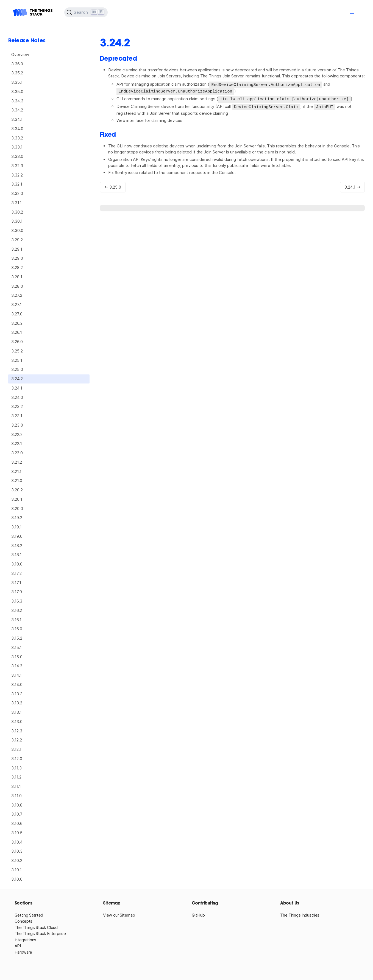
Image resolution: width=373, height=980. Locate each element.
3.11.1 (16, 786)
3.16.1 (16, 620)
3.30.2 (17, 212)
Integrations (25, 940)
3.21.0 (17, 481)
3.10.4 (17, 842)
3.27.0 (17, 314)
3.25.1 (17, 360)
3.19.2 (17, 518)
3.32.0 (17, 193)
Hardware (23, 952)
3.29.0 (17, 258)
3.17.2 (16, 573)
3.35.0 (17, 92)
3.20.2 (17, 490)
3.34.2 (17, 110)
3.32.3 (17, 166)
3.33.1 (17, 147)
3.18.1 (16, 555)
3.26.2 (17, 323)
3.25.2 (17, 351)
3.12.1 (16, 749)
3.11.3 (16, 768)
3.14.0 (17, 684)
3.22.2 (17, 434)
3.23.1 (17, 416)
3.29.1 (17, 249)
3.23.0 (17, 425)
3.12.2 (17, 740)
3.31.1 (16, 203)
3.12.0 (17, 759)
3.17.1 (16, 583)
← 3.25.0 (113, 186)
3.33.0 (17, 156)
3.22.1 (17, 443)
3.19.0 (17, 536)
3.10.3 (17, 851)
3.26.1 (17, 332)
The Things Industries (300, 915)
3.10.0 (17, 879)
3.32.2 (17, 175)
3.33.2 (17, 138)
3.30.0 (17, 230)
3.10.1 (16, 870)
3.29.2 (17, 240)
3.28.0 (17, 286)
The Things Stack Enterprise (40, 933)
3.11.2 (16, 777)
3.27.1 (16, 305)
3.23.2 (17, 406)
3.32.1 (17, 184)
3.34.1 (17, 119)
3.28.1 (17, 277)
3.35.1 (17, 82)
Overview (20, 54)
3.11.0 (16, 796)
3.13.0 (17, 722)
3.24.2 (17, 379)
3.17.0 (17, 592)
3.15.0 (17, 657)
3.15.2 (17, 638)
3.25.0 (17, 369)
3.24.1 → (352, 186)
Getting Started (29, 915)
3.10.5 (17, 833)
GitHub (198, 915)
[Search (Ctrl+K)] (86, 12)
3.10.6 (17, 823)
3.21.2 (17, 462)
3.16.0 (17, 629)
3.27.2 (17, 295)
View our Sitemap (119, 915)
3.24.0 (17, 397)
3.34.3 (17, 101)
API (18, 946)
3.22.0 (17, 453)
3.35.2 (17, 73)
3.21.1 (16, 471)
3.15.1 (16, 647)
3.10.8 (17, 805)
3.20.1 (17, 499)
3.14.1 (16, 675)
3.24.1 (17, 388)
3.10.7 (17, 814)
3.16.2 (17, 610)
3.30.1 (17, 221)
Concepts (24, 921)
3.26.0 (17, 342)
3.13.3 (17, 694)
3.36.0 (17, 64)
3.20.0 (17, 509)
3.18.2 (17, 546)
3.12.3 (17, 731)
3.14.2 (17, 666)
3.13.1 (16, 712)
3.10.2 (17, 860)
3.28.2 (17, 268)
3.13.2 (17, 703)
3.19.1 (16, 527)
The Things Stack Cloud (36, 927)
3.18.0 (17, 564)
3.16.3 (17, 601)
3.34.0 (17, 129)
